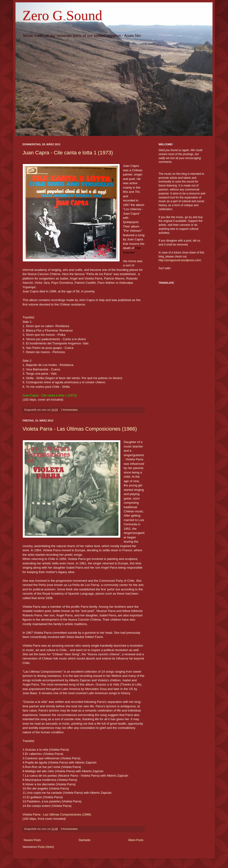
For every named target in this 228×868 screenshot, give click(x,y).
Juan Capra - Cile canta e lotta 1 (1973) (68, 153)
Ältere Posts (136, 840)
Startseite (85, 840)
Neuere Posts (32, 840)
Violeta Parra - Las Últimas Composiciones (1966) (80, 429)
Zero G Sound (62, 15)
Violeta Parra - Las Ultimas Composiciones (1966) (57, 814)
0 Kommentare (69, 829)
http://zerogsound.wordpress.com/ (180, 260)
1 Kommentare (69, 410)
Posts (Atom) (46, 847)
